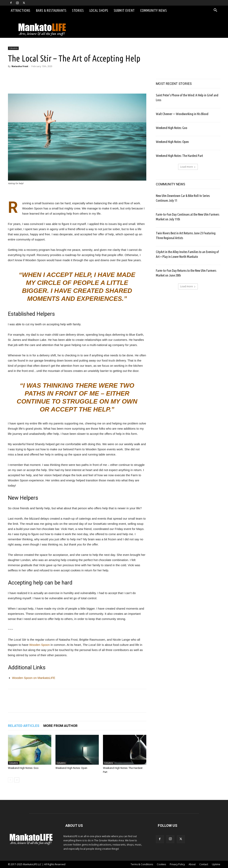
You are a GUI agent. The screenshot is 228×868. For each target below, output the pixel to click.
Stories (78, 10)
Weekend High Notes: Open (71, 768)
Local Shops (99, 10)
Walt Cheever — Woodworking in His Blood (182, 114)
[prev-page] (10, 780)
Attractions (20, 10)
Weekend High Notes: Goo (23, 768)
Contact (204, 864)
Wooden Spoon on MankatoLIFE (34, 678)
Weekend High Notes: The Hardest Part (179, 156)
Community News (153, 10)
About (192, 864)
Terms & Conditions (142, 864)
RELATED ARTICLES (24, 726)
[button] (215, 11)
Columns (13, 48)
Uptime (216, 864)
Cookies (161, 864)
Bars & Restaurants (51, 10)
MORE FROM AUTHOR (60, 726)
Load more (188, 167)
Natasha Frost (20, 66)
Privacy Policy (177, 864)
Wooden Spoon (39, 645)
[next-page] (17, 780)
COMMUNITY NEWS (170, 184)
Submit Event (124, 10)
